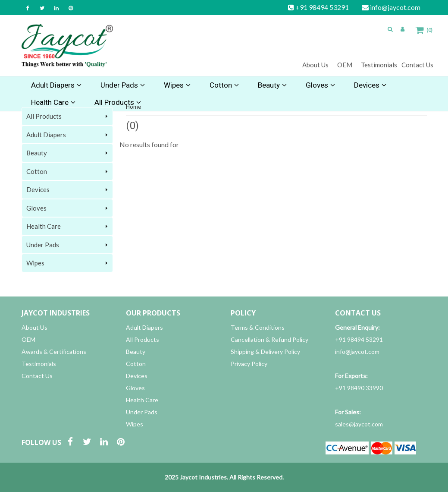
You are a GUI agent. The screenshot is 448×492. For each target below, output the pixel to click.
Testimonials (379, 65)
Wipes (177, 85)
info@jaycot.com (391, 7)
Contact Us (417, 65)
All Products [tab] (68, 116)
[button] (390, 29)
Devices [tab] (68, 189)
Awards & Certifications (54, 352)
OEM (345, 65)
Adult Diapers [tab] (68, 135)
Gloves (320, 85)
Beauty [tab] (68, 153)
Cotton (224, 85)
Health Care (142, 400)
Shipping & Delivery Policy (265, 352)
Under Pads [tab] (68, 245)
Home (133, 107)
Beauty (272, 85)
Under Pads (123, 85)
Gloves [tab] (68, 208)
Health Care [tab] (68, 226)
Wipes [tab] (68, 263)
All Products (143, 339)
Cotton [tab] (68, 171)
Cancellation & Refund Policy (269, 339)
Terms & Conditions (258, 327)
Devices (370, 85)
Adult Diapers (56, 85)
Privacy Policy (249, 364)
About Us (315, 65)
